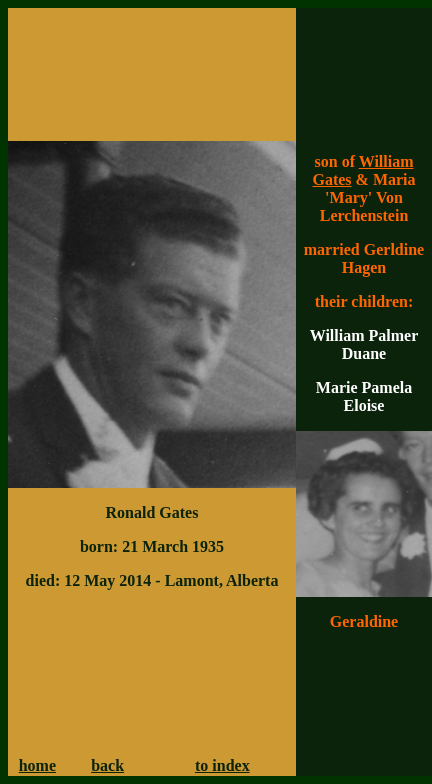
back (107, 765)
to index (222, 765)
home (37, 765)
